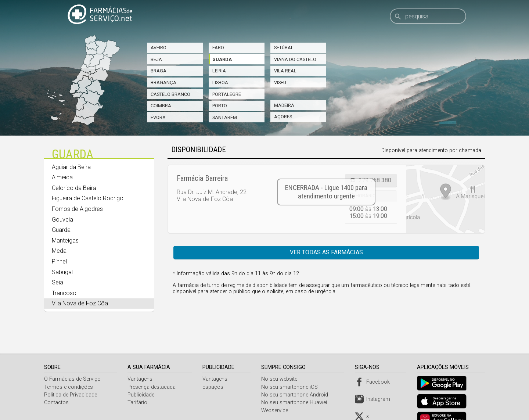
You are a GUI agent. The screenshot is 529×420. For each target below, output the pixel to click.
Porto (220, 106)
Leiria (219, 71)
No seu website (281, 361)
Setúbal (284, 48)
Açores (283, 117)
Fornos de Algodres (77, 209)
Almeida (62, 177)
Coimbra (161, 106)
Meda (59, 251)
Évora (158, 117)
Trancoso (64, 293)
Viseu (280, 82)
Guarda (222, 59)
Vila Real (285, 71)
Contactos (56, 384)
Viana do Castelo (295, 59)
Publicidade (142, 376)
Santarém (225, 117)
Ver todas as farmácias (326, 252)
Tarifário (138, 384)
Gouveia (62, 220)
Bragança (163, 82)
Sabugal (62, 272)
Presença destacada (152, 369)
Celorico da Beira (74, 188)
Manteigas (65, 240)
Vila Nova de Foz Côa (80, 303)
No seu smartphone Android (296, 376)
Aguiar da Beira (71, 167)
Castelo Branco (170, 94)
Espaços (214, 369)
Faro (218, 48)
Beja (156, 59)
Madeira (284, 105)
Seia (57, 282)
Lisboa (220, 82)
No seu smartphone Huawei (296, 384)
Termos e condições (69, 369)
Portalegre (227, 94)
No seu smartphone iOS (291, 369)
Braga (159, 71)
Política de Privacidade (71, 376)
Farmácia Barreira (202, 178)
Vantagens (141, 361)
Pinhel (59, 261)
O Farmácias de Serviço (72, 361)
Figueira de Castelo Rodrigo (88, 198)
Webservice (276, 392)
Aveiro (159, 48)
